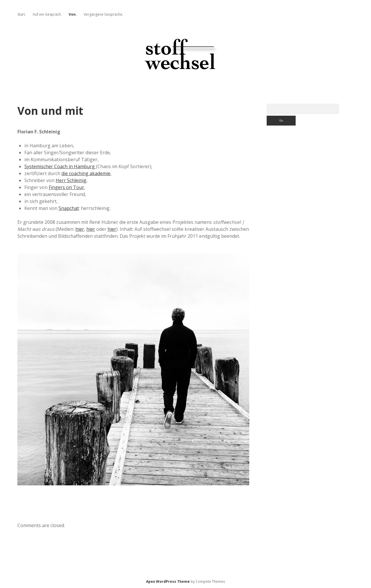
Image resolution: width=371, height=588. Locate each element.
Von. (73, 14)
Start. (22, 14)
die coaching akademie (86, 173)
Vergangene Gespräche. (103, 14)
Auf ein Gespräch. (47, 14)
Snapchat (69, 208)
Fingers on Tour (66, 187)
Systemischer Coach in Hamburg (60, 166)
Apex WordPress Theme (168, 581)
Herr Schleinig (71, 180)
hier (80, 229)
